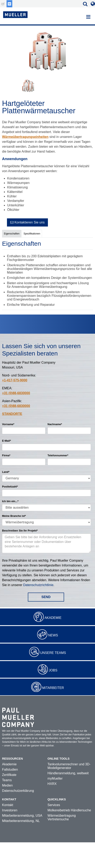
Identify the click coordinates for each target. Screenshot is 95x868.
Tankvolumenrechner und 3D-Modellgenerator (69, 766)
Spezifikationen (32, 234)
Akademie (53, 618)
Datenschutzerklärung (18, 791)
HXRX (52, 784)
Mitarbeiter (53, 688)
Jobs (53, 670)
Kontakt (8, 805)
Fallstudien (10, 770)
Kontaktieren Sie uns (27, 222)
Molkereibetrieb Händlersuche (69, 810)
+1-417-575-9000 (15, 380)
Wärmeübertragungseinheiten (25, 137)
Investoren (10, 810)
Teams (7, 780)
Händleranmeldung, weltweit (68, 773)
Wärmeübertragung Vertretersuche (62, 817)
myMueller (55, 778)
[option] (47, 52)
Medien (7, 785)
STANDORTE (12, 414)
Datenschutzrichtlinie (38, 585)
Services (54, 805)
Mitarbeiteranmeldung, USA (22, 816)
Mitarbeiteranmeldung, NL (21, 821)
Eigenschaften (12, 234)
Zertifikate (9, 775)
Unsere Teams (53, 653)
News (53, 635)
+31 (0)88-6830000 (16, 393)
